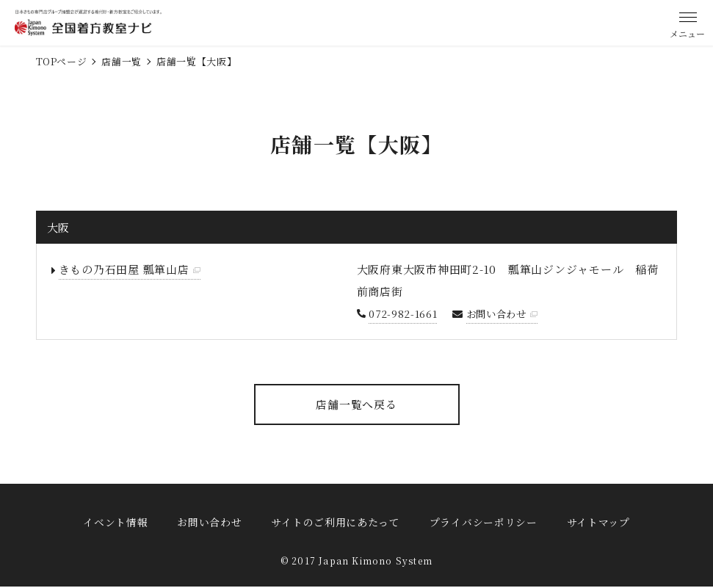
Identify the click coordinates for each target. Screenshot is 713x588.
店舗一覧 (122, 61)
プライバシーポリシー (484, 522)
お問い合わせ (499, 313)
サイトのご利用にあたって (335, 522)
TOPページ (62, 61)
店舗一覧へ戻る (356, 404)
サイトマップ (598, 522)
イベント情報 (115, 522)
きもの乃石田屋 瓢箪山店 (124, 269)
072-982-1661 (403, 313)
